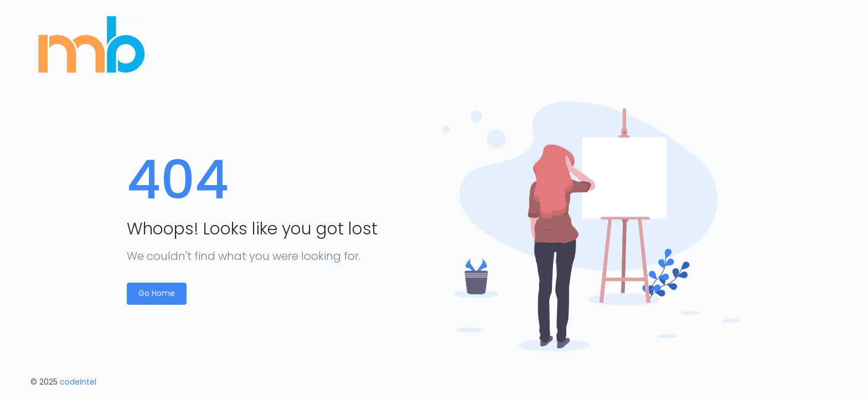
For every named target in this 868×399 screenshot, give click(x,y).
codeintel (78, 382)
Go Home (157, 293)
